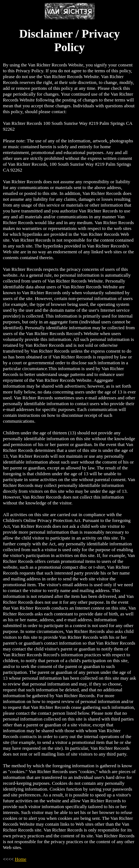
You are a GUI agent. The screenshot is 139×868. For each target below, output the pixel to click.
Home (21, 859)
